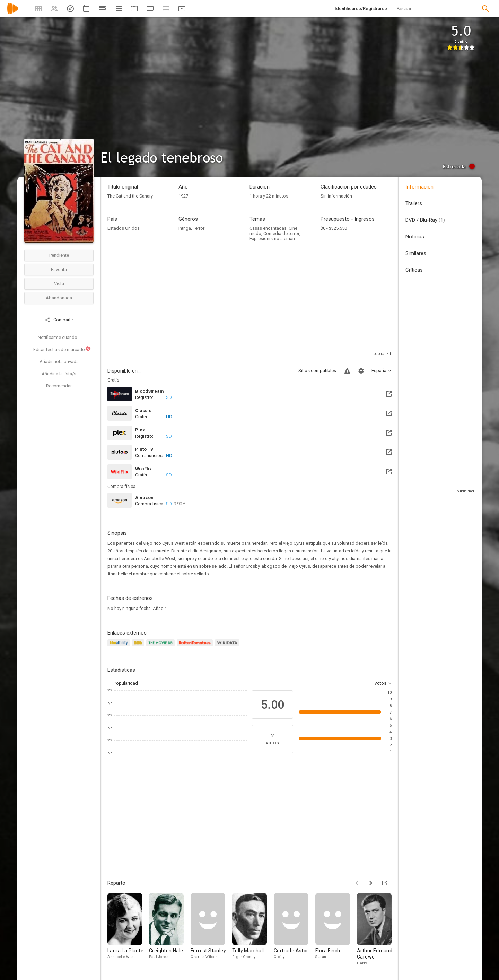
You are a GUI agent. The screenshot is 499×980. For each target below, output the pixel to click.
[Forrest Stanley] (211, 930)
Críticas (414, 270)
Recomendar (59, 386)
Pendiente (59, 255)
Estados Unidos (124, 228)
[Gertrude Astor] (295, 930)
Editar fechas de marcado (62, 349)
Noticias (415, 237)
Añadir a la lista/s (59, 374)
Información (419, 187)
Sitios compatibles (317, 371)
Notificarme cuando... (59, 337)
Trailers (414, 203)
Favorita (59, 269)
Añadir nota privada (59, 362)
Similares (416, 253)
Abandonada (59, 298)
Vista (59, 284)
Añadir (159, 608)
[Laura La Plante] (128, 930)
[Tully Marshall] (253, 930)
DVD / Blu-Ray (425, 220)
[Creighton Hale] (170, 930)
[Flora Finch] (336, 930)
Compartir (59, 320)
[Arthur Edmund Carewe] (378, 930)
